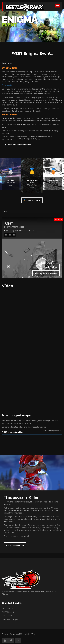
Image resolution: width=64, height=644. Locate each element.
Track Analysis (51, 267)
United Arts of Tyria (10, 619)
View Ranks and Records (46, 273)
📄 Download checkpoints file (18, 144)
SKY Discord (7, 616)
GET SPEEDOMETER (15, 545)
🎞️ (6, 235)
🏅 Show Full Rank (32, 200)
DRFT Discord (8, 612)
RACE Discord (8, 608)
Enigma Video (8, 85)
